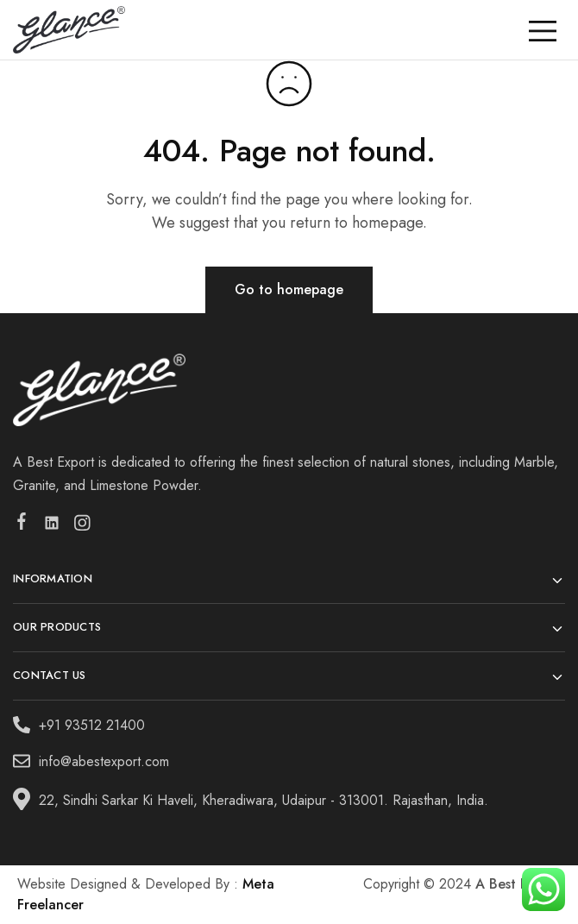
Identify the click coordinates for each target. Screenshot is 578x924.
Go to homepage (289, 289)
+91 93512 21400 (92, 725)
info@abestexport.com (104, 761)
